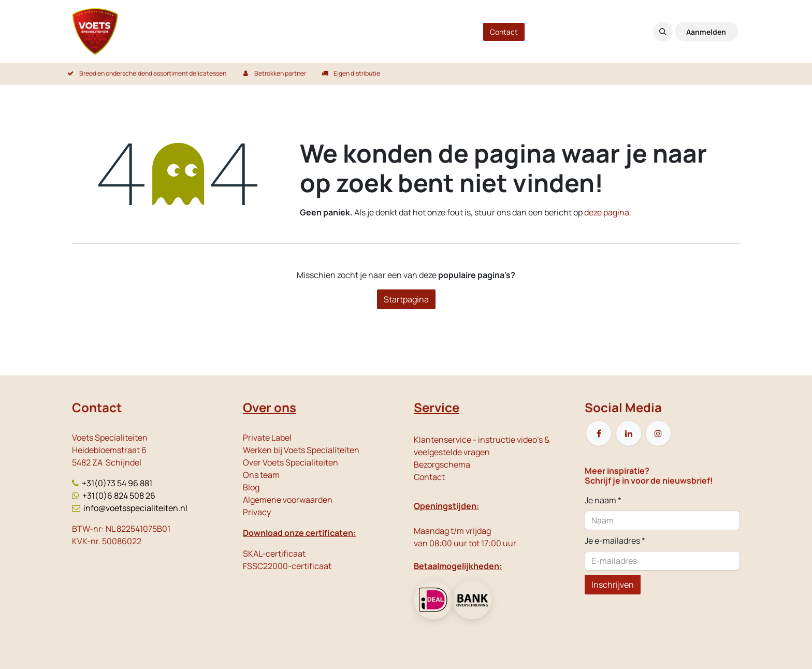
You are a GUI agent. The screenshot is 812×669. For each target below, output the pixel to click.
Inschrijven (613, 585)
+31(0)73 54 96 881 (117, 483)
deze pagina (607, 212)
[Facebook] (599, 433)
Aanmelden (706, 32)
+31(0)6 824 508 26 (119, 496)
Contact (504, 32)
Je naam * (603, 500)
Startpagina (406, 299)
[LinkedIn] (629, 433)
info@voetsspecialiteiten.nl (135, 508)
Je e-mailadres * (615, 541)
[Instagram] (658, 433)
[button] (663, 32)
